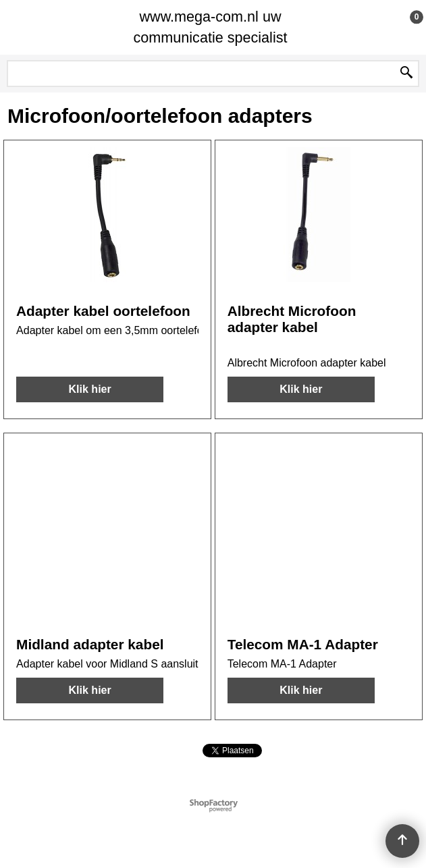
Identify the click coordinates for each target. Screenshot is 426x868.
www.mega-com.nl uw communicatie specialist (210, 27)
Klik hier (90, 389)
